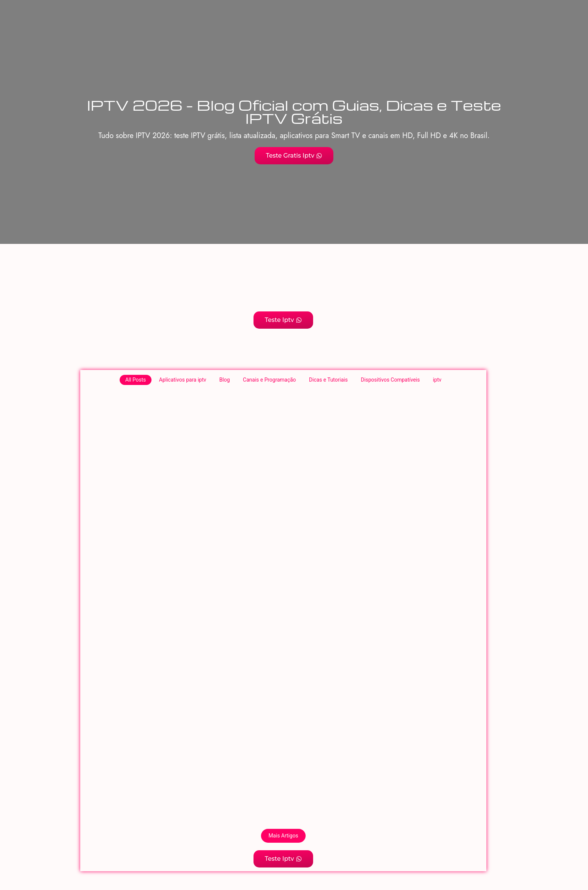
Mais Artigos (283, 836)
